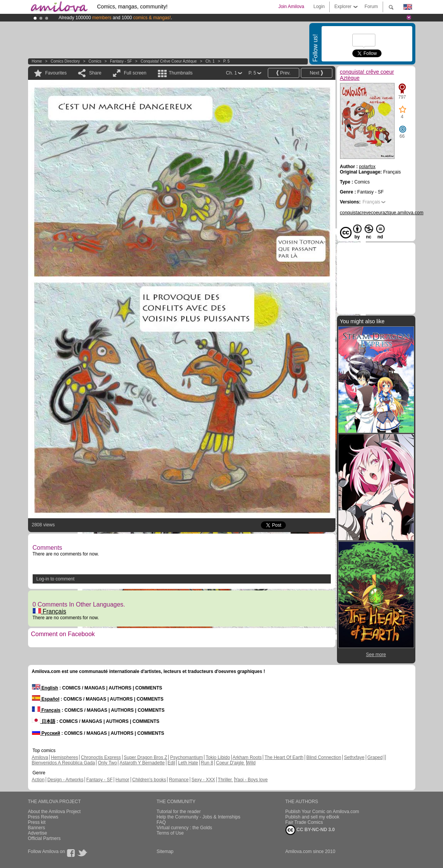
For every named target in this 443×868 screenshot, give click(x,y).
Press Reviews (43, 817)
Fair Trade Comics (304, 822)
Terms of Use (170, 833)
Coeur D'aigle (231, 763)
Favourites (56, 73)
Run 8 (207, 763)
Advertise (38, 833)
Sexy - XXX (203, 780)
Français (50, 611)
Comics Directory (65, 61)
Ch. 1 (210, 61)
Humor (123, 780)
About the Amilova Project (54, 812)
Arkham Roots (247, 757)
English (45, 688)
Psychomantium (187, 757)
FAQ (161, 822)
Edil (171, 763)
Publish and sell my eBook (313, 817)
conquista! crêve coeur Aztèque (169, 61)
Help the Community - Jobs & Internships (199, 817)
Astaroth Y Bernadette (142, 763)
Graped (375, 757)
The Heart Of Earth (284, 757)
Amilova (40, 757)
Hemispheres (65, 757)
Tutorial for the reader (179, 812)
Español (46, 699)
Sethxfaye (354, 757)
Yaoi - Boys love (251, 780)
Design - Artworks (65, 780)
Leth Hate (188, 763)
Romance (179, 780)
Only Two (108, 763)
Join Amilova (291, 7)
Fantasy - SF (121, 61)
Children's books (149, 780)
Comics (95, 61)
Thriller (226, 780)
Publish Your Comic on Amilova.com (322, 812)
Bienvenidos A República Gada (64, 763)
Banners (37, 828)
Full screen (135, 73)
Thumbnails (181, 73)
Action (38, 780)
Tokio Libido (218, 757)
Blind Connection (324, 757)
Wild (251, 763)
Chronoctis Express (101, 757)
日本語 (44, 721)
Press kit (37, 822)
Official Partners (44, 838)
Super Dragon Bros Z (145, 757)
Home (37, 61)
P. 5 (226, 61)
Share (95, 73)
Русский (46, 733)
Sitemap (165, 851)
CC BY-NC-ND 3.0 (310, 830)
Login (319, 7)
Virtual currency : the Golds (185, 828)
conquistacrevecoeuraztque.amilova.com (382, 213)
